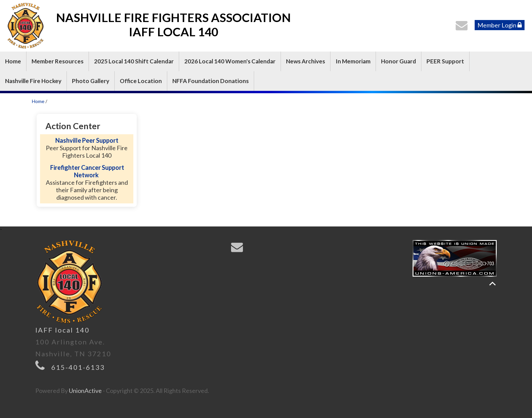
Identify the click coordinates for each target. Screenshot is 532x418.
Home (13, 61)
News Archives (306, 61)
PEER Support (445, 61)
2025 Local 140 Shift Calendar (134, 61)
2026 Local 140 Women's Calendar (230, 61)
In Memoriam (353, 61)
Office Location (141, 81)
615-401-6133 (78, 367)
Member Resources (58, 61)
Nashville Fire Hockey (33, 81)
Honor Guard (398, 61)
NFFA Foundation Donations (211, 81)
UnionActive (85, 391)
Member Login (500, 25)
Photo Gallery (91, 81)
